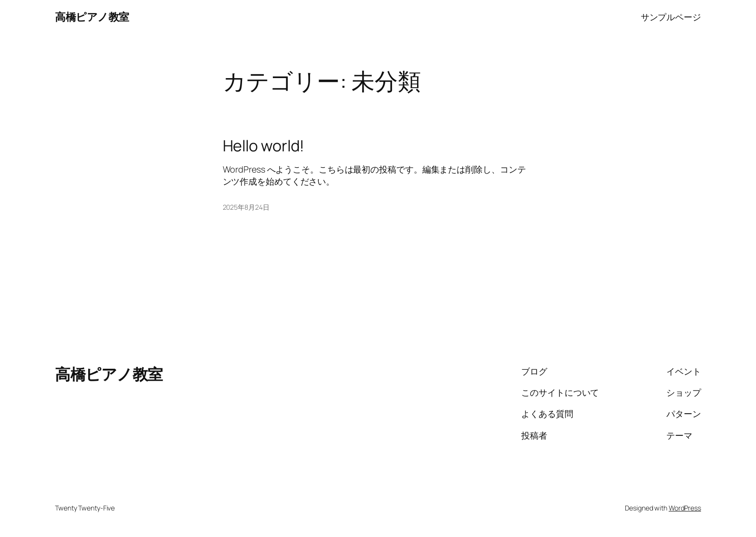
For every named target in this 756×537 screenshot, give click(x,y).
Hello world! (264, 146)
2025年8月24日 (246, 207)
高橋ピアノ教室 (92, 17)
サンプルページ (671, 17)
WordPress (685, 508)
